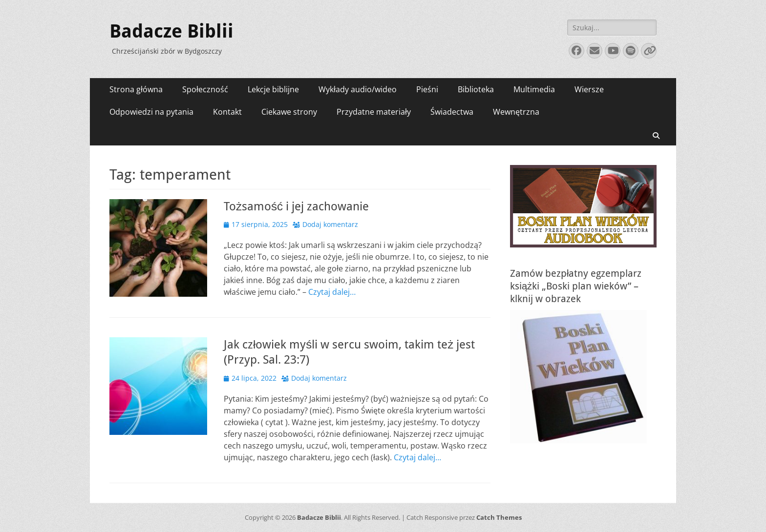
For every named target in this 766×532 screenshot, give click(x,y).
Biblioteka (476, 89)
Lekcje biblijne (273, 89)
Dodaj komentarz (330, 224)
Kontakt (227, 112)
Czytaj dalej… (332, 292)
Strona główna (136, 89)
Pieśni (427, 89)
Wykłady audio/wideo (358, 89)
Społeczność (205, 89)
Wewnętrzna (516, 112)
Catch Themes (499, 517)
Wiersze (589, 89)
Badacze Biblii (171, 31)
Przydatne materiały (374, 112)
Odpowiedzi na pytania (151, 112)
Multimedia (534, 89)
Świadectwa (452, 112)
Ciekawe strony (289, 112)
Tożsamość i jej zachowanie (296, 206)
